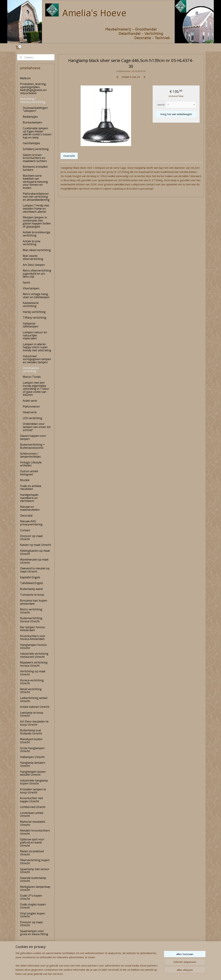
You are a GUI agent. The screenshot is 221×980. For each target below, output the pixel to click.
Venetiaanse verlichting (31, 369)
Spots (27, 282)
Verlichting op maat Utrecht (33, 673)
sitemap (97, 974)
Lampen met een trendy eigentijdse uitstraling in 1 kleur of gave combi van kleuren (36, 389)
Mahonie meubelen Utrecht (33, 823)
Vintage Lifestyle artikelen (31, 464)
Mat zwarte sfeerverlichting (33, 257)
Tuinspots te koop (32, 595)
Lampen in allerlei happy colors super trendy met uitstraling (37, 347)
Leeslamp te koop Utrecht (32, 714)
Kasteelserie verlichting (31, 304)
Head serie (30, 412)
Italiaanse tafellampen (31, 325)
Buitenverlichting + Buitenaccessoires (32, 446)
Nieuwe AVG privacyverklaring (31, 523)
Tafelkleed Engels (32, 583)
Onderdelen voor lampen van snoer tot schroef (37, 427)
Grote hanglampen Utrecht (32, 750)
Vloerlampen (31, 288)
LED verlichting (33, 418)
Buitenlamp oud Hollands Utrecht (31, 732)
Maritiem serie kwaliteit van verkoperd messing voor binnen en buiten (35, 182)
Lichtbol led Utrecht (33, 807)
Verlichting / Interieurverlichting (33, 100)
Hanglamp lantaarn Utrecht (33, 764)
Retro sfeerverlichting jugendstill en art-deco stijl (37, 274)
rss (104, 974)
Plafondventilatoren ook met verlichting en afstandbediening (36, 197)
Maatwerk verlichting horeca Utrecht (34, 664)
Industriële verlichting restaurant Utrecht (34, 655)
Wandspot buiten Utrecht (31, 741)
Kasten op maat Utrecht (35, 545)
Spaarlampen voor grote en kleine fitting (34, 933)
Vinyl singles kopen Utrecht (33, 915)
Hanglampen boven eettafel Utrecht (33, 773)
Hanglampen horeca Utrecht (33, 646)
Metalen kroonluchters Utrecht (35, 832)
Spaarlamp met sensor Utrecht (35, 871)
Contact (25, 530)
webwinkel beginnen (118, 974)
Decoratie (26, 516)
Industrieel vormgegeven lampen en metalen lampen (37, 359)
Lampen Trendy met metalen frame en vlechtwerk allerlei (36, 208)
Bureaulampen (32, 122)
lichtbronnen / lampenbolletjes (30, 455)
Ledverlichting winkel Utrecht (34, 699)
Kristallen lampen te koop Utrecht (33, 791)
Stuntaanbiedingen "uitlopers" (35, 109)
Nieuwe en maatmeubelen (30, 508)
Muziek (25, 480)
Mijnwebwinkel (148, 974)
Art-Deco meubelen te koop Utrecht (34, 723)
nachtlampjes (31, 143)
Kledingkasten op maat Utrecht (35, 552)
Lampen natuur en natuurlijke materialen (35, 335)
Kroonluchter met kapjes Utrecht (32, 800)
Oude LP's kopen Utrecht (31, 897)
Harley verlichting (34, 312)
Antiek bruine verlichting (32, 243)
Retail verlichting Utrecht (31, 691)
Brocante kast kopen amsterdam (34, 602)
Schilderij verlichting (36, 149)
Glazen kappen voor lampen (33, 437)
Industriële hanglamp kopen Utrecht (34, 782)
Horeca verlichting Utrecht (32, 682)
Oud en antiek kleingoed (29, 473)
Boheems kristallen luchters (35, 168)
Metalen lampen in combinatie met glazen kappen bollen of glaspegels (37, 222)
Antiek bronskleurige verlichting (37, 234)
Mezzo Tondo (32, 377)
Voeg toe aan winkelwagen (176, 114)
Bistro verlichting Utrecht (31, 611)
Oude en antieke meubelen (31, 487)
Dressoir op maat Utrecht (31, 538)
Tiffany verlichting (35, 318)
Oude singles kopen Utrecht (33, 906)
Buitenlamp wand (31, 589)
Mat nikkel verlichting (37, 250)
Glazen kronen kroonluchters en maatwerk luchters (35, 158)
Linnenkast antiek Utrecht (32, 814)
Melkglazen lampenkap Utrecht (35, 888)
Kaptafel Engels (30, 577)
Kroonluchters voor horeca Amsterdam (33, 638)
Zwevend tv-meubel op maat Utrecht (35, 570)
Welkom (25, 78)
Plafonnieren (31, 407)
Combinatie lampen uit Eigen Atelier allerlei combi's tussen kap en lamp (37, 133)
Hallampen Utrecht (32, 757)
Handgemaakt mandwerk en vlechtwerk (29, 498)
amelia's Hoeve (26, 967)
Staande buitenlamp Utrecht (33, 879)
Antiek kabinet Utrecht (35, 707)
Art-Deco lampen (34, 265)
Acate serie (30, 401)
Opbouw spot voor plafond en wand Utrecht (32, 842)
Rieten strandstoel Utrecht (32, 853)
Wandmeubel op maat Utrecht (34, 561)
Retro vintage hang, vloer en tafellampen (36, 296)
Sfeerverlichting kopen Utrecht (35, 862)
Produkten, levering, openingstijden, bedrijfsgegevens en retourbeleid (33, 89)
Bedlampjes (30, 117)
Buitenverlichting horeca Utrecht (31, 620)
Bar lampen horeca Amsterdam (32, 629)
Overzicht (69, 156)
